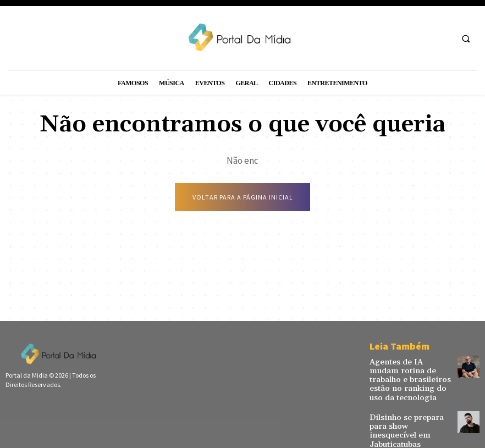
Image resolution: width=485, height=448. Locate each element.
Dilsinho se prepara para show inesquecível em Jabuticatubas (408, 417)
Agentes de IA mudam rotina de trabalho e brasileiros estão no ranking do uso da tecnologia (404, 377)
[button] (466, 38)
